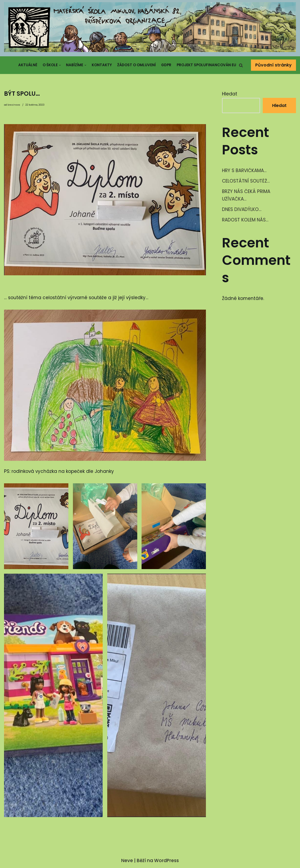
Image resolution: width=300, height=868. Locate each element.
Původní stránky (273, 65)
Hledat (230, 94)
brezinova (14, 105)
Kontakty (102, 65)
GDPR (166, 65)
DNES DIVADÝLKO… (242, 210)
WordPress (166, 861)
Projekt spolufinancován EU (206, 65)
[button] (241, 65)
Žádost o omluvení (136, 65)
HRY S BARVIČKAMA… (244, 171)
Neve (127, 861)
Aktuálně (27, 65)
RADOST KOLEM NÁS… (245, 220)
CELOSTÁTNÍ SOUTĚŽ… (246, 181)
